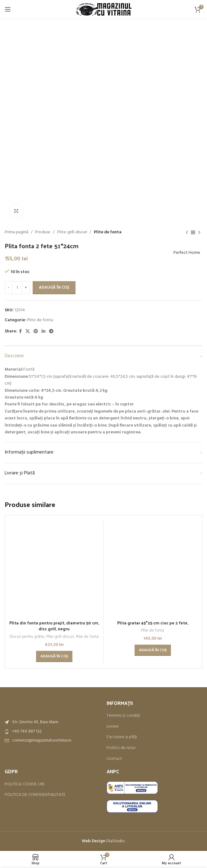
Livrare (113, 720)
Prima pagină (16, 232)
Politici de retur (121, 742)
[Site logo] (104, 9)
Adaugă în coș (54, 288)
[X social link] (28, 332)
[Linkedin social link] (44, 332)
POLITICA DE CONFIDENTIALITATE (35, 789)
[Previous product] (187, 232)
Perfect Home (186, 253)
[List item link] (53, 725)
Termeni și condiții (123, 710)
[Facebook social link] (20, 332)
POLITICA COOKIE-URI (25, 778)
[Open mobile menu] (8, 9)
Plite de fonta (108, 232)
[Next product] (199, 232)
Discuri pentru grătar (26, 548)
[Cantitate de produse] (17, 288)
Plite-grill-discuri (72, 232)
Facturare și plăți (122, 731)
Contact (114, 752)
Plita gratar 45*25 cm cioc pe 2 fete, (153, 623)
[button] (54, 567)
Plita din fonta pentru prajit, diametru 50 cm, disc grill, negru (54, 537)
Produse (43, 232)
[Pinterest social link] (36, 332)
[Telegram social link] (51, 332)
